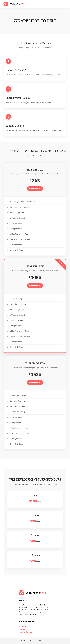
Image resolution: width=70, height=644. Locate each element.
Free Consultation (25, 626)
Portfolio (22, 629)
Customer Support (25, 632)
